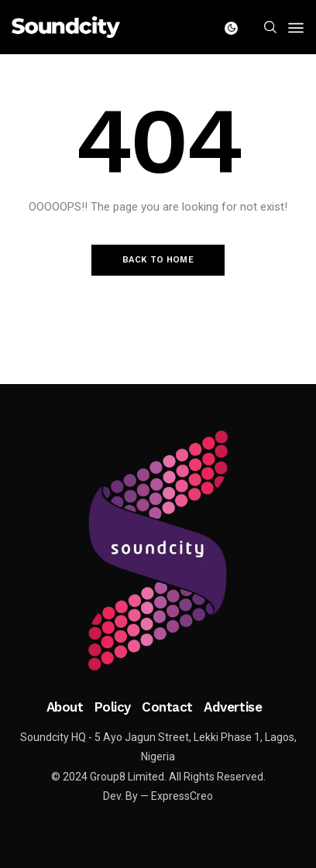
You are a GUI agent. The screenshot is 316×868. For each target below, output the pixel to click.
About (65, 707)
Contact (167, 707)
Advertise (233, 707)
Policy (113, 707)
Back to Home (158, 260)
